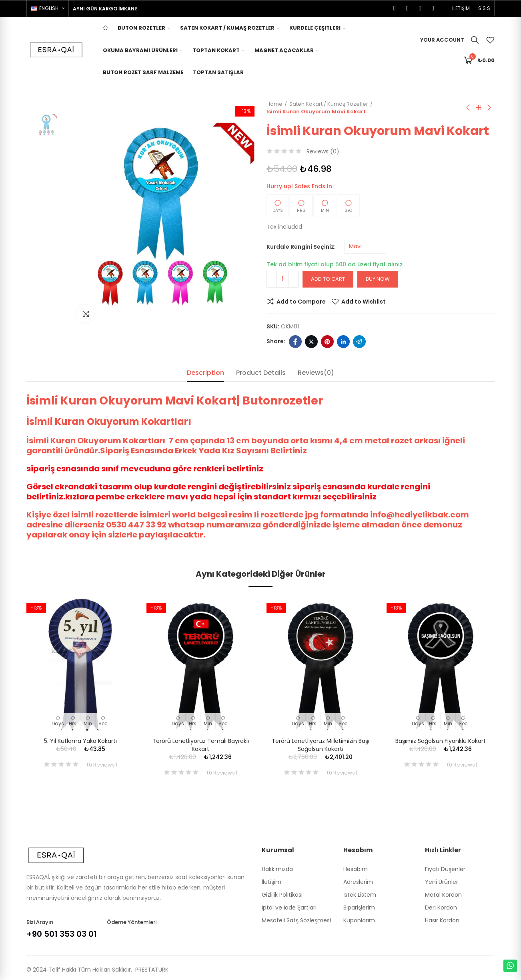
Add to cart (328, 279)
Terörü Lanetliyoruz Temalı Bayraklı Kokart (201, 745)
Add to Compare (301, 302)
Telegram (359, 342)
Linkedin (343, 342)
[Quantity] (283, 279)
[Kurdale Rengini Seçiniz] (365, 247)
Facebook (295, 342)
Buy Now (378, 279)
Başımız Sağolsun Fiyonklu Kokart (441, 741)
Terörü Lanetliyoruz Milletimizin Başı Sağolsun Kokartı (321, 745)
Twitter (311, 342)
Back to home (479, 108)
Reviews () (323, 151)
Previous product (469, 108)
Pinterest (327, 342)
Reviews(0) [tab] (316, 373)
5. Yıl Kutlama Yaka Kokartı (80, 741)
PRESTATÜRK (151, 970)
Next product (489, 108)
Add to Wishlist (364, 302)
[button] (461, 8)
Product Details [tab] (261, 373)
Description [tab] (205, 373)
